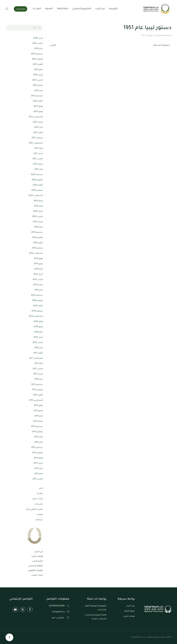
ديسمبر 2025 (37, 54)
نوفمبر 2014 (37, 432)
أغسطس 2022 (36, 117)
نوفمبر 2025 (37, 59)
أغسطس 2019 (36, 253)
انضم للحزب (37, 561)
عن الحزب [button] (100, 9)
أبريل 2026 (38, 38)
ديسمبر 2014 (37, 427)
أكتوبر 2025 (38, 64)
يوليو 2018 (38, 322)
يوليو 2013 (38, 458)
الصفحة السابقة (162, 45)
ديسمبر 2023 (37, 96)
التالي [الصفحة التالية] (53, 45)
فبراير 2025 (38, 85)
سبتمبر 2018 (37, 311)
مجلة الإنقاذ (63, 9)
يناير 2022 (39, 127)
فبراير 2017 (38, 374)
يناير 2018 (39, 348)
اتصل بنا (37, 9)
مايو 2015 (39, 416)
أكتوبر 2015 (38, 395)
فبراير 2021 (38, 164)
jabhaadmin (163, 36)
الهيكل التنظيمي (35, 571)
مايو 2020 (38, 206)
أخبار (41, 488)
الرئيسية (113, 9)
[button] (7, 9)
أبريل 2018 (38, 337)
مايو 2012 (39, 474)
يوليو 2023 (38, 106)
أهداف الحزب (37, 557)
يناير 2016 (39, 379)
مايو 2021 (39, 148)
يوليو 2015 (38, 406)
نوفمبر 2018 (37, 301)
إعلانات (40, 494)
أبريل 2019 (38, 274)
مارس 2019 (38, 280)
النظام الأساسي (36, 566)
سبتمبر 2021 (37, 138)
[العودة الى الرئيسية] (157, 9)
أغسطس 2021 (36, 143)
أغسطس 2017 (36, 358)
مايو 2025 (38, 70)
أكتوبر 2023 (38, 101)
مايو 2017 (39, 364)
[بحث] (24, 28)
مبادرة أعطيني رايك (34, 509)
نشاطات (39, 520)
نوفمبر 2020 (37, 180)
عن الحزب (39, 552)
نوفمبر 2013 (37, 453)
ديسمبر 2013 (37, 448)
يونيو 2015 (38, 411)
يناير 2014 (39, 442)
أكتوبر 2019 (38, 243)
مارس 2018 (38, 343)
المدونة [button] (49, 9)
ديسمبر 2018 (37, 295)
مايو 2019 (39, 269)
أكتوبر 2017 (38, 353)
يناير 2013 (39, 469)
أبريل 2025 (38, 75)
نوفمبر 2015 (37, 390)
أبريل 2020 (38, 211)
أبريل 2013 (38, 463)
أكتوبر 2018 (38, 306)
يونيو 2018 (38, 327)
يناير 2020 (38, 227)
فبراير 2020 (38, 222)
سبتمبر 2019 (37, 248)
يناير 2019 (39, 290)
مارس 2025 (38, 80)
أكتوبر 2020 (38, 185)
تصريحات (39, 504)
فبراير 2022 (38, 122)
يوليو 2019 (38, 259)
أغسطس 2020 (36, 196)
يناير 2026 (39, 49)
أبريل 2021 (38, 154)
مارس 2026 (38, 44)
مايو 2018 (39, 332)
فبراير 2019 (38, 285)
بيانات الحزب (37, 499)
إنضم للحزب (21, 9)
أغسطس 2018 (36, 316)
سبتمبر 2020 (37, 190)
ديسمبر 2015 (37, 385)
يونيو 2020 (38, 201)
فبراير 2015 (38, 421)
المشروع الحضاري (82, 9)
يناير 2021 (39, 169)
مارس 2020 (37, 217)
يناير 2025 (39, 91)
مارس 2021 (38, 159)
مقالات (40, 515)
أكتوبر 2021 (38, 133)
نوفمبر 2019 (37, 238)
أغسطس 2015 (36, 400)
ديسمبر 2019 (37, 232)
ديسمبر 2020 (37, 175)
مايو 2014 (39, 437)
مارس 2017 (38, 369)
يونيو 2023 (38, 112)
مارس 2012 (38, 479)
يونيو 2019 (38, 264)
